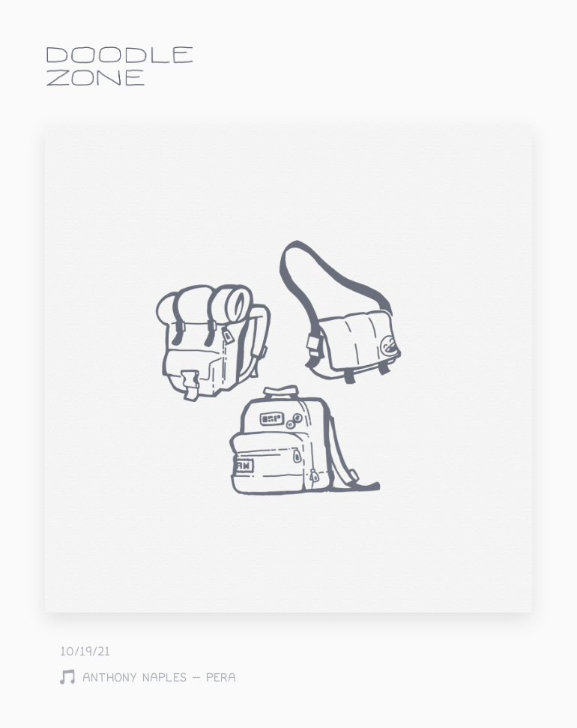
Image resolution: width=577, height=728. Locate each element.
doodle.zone (120, 66)
